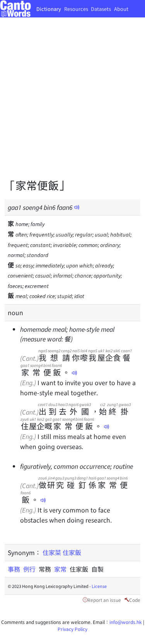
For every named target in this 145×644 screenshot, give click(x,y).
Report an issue (104, 600)
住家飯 (72, 552)
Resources (76, 9)
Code (135, 600)
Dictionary (49, 9)
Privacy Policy (72, 629)
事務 (15, 569)
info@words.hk (126, 622)
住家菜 (52, 552)
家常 (62, 569)
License (99, 586)
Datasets (101, 9)
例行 (31, 569)
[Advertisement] (72, 104)
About (121, 9)
